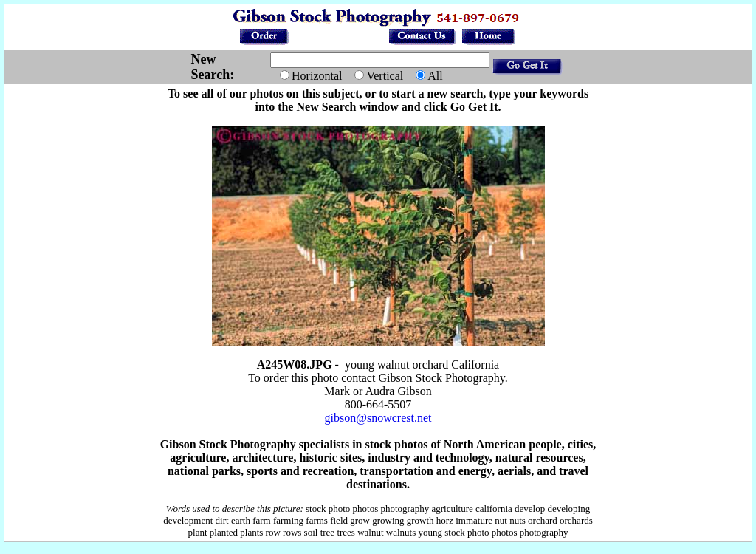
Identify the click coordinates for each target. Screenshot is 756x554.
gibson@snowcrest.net (378, 418)
